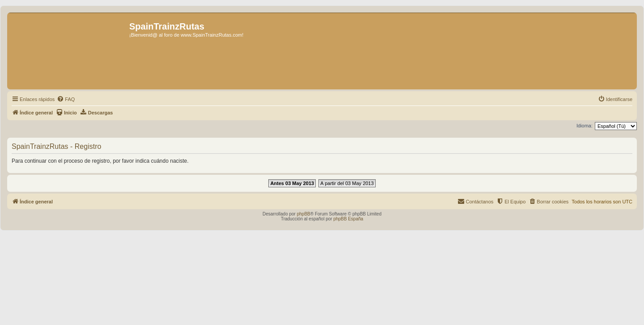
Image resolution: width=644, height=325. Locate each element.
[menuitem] (66, 99)
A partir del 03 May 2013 (347, 183)
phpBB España (348, 219)
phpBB (304, 214)
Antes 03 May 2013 (292, 183)
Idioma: (585, 126)
